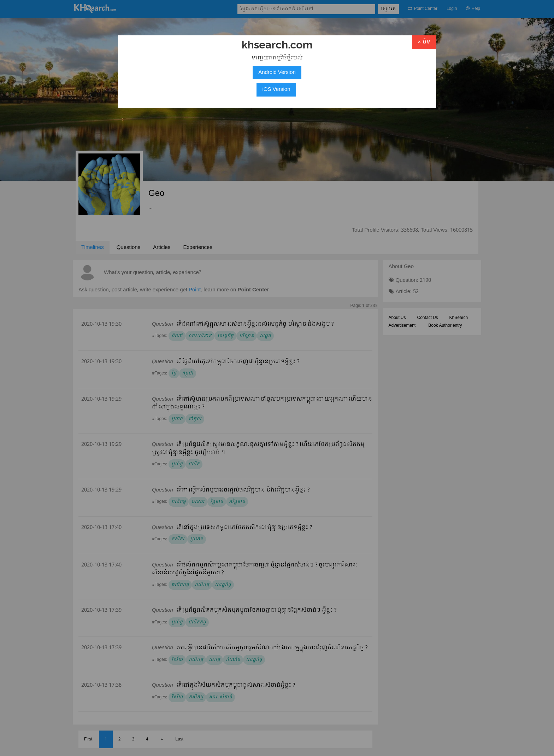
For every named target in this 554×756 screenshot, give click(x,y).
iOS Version (276, 89)
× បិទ (424, 42)
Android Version (277, 72)
